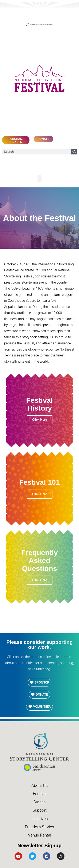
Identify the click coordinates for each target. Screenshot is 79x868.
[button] (39, 179)
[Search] (74, 152)
